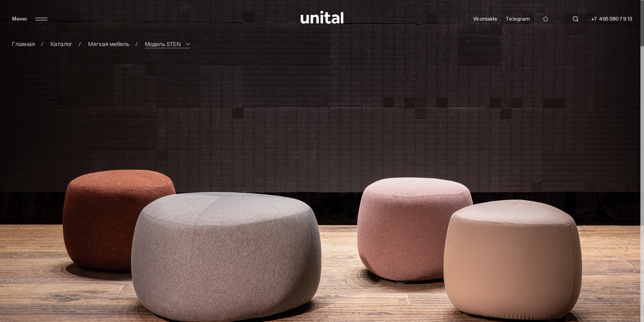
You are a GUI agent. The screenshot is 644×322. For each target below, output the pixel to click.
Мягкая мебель (109, 44)
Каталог (61, 44)
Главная (23, 44)
